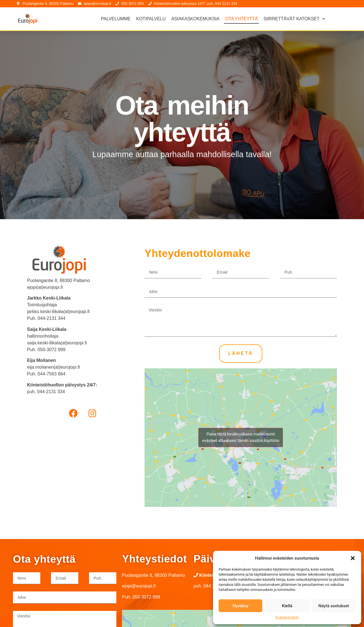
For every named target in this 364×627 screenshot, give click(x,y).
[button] (353, 558)
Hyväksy (241, 606)
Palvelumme (116, 19)
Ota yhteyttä (241, 19)
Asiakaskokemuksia (195, 19)
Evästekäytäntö (287, 617)
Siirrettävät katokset (294, 19)
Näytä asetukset (334, 606)
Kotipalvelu (151, 19)
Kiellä (287, 606)
